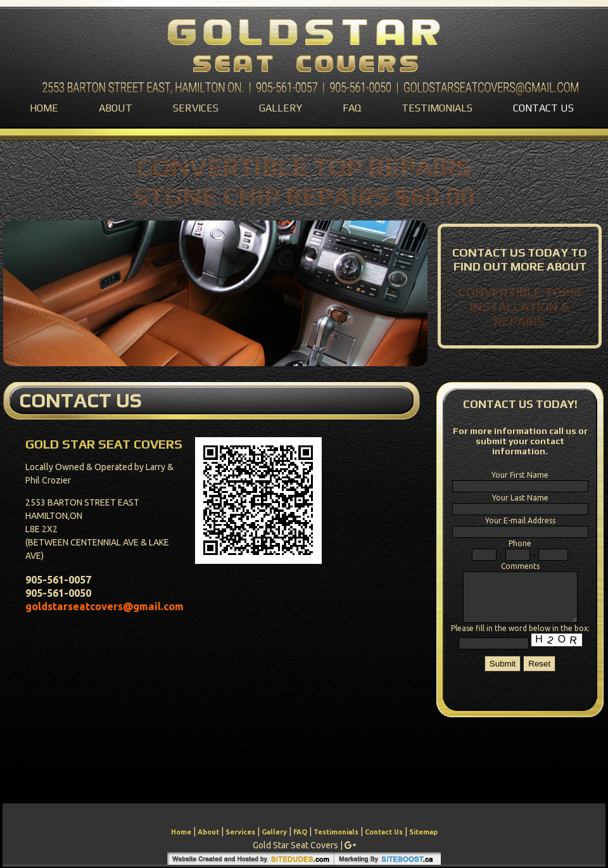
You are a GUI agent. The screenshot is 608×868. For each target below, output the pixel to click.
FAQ (352, 108)
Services (196, 108)
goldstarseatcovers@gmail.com (104, 606)
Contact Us (543, 108)
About (116, 108)
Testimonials (437, 108)
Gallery (281, 108)
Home (44, 108)
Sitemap (423, 832)
